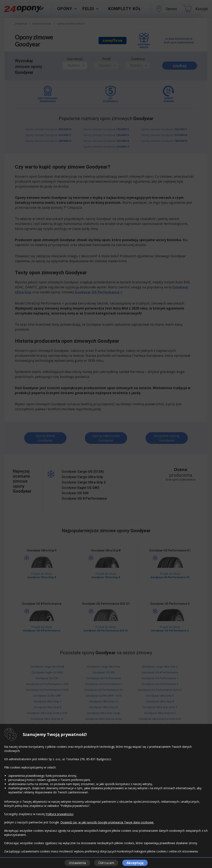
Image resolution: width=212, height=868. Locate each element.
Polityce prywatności (60, 814)
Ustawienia (77, 863)
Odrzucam (106, 863)
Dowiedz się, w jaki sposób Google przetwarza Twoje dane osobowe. (107, 822)
